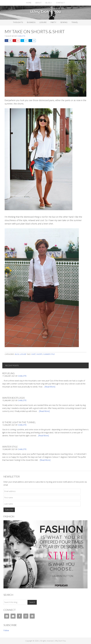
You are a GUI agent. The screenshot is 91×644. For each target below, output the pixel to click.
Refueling (8, 373)
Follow (6, 630)
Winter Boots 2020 (14, 398)
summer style (49, 354)
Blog (17, 354)
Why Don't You (46, 12)
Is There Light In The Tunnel (19, 422)
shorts (39, 354)
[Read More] (50, 387)
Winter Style (10, 447)
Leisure (23, 354)
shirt (33, 354)
